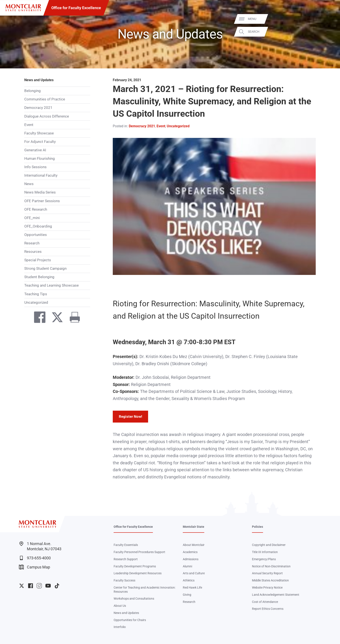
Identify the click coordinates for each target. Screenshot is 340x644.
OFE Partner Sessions (42, 201)
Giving (187, 595)
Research (32, 243)
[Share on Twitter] (55, 318)
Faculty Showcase (39, 133)
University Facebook (30, 586)
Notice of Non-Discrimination (271, 566)
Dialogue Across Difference (47, 116)
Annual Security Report (267, 573)
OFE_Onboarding (38, 226)
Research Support (126, 559)
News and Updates (39, 80)
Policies (257, 527)
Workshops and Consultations (134, 599)
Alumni (187, 566)
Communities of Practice (45, 99)
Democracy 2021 (38, 108)
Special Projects (38, 260)
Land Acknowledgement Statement (276, 595)
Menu (328, 19)
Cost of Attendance (265, 602)
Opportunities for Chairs (130, 620)
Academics (190, 552)
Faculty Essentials (126, 545)
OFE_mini (32, 218)
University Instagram (39, 586)
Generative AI (35, 150)
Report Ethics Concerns (268, 609)
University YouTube (48, 586)
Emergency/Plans (264, 559)
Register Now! (131, 416)
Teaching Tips (36, 294)
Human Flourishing (40, 158)
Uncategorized (36, 302)
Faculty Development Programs (135, 566)
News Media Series (40, 192)
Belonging (33, 91)
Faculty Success (124, 580)
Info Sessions (35, 167)
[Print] (73, 318)
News (29, 184)
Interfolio (120, 627)
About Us (120, 606)
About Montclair (194, 545)
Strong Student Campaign (45, 268)
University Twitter (22, 586)
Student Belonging (39, 277)
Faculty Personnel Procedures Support (139, 552)
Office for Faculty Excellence (76, 8)
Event (29, 125)
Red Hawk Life (192, 588)
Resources (33, 252)
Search (329, 32)
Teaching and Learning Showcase (51, 285)
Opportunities (36, 235)
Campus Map (34, 567)
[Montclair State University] (23, 8)
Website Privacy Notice (267, 588)
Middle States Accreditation (270, 580)
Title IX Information (265, 552)
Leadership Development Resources (138, 573)
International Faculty (41, 175)
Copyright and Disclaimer (269, 545)
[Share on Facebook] (37, 318)
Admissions (191, 559)
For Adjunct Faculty (40, 142)
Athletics (189, 580)
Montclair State (194, 527)
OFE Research (36, 209)
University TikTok (57, 586)
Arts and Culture (194, 573)
